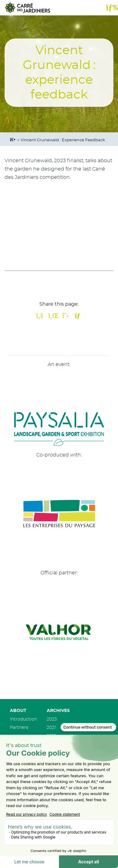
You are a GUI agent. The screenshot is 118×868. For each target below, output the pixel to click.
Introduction (23, 719)
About (18, 711)
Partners (19, 727)
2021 (51, 727)
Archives (58, 711)
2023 (52, 719)
